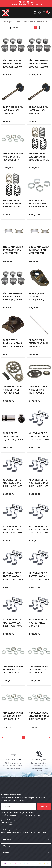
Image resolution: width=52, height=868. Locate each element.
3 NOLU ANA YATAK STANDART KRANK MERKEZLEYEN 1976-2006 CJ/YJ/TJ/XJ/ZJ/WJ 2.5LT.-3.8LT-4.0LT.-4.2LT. (13, 250)
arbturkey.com (20, 830)
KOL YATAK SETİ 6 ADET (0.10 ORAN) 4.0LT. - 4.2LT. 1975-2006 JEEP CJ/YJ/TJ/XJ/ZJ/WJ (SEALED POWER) (39, 576)
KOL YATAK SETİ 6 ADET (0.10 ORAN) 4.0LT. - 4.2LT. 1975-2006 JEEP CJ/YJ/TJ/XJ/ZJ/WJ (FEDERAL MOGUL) (13, 576)
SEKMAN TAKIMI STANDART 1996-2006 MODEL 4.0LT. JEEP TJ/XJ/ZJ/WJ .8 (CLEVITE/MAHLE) (13, 204)
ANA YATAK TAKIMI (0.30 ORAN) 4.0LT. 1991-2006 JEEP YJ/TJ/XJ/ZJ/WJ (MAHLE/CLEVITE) (39, 670)
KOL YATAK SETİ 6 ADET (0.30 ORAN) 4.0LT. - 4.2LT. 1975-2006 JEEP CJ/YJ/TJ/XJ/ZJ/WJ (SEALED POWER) (39, 437)
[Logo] (6, 13)
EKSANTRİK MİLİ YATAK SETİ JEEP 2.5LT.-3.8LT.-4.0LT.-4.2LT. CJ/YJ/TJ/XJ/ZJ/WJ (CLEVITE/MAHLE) (39, 204)
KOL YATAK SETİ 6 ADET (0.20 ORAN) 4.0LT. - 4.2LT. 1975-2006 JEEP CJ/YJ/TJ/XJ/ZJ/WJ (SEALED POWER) (13, 483)
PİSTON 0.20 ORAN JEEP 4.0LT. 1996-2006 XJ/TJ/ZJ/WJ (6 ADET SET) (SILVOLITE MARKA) (39, 64)
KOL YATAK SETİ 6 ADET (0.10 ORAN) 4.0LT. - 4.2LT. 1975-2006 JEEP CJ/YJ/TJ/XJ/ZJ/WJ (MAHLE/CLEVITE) (13, 623)
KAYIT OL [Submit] (44, 806)
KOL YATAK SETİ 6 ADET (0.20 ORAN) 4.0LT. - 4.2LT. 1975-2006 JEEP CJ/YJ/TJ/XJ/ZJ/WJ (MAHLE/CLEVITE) (13, 530)
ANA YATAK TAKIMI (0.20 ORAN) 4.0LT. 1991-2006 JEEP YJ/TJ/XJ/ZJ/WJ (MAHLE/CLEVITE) (13, 716)
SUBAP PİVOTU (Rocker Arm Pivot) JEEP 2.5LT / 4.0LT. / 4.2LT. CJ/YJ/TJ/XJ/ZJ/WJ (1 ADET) (13, 343)
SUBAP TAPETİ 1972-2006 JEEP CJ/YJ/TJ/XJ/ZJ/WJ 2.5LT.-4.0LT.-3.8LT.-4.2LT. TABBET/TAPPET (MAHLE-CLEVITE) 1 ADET (13, 437)
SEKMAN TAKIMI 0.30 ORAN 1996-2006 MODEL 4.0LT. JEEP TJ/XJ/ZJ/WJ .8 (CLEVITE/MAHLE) (39, 157)
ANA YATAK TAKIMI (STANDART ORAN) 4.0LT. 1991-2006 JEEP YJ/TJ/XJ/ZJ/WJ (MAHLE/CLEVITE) (39, 716)
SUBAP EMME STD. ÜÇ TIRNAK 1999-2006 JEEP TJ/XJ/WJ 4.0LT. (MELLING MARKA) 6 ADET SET (39, 110)
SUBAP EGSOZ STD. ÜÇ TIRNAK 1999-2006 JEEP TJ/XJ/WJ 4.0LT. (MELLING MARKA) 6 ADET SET (13, 110)
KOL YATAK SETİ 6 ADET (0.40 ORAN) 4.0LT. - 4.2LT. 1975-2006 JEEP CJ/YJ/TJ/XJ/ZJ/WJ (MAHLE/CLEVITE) (39, 530)
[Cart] (48, 13)
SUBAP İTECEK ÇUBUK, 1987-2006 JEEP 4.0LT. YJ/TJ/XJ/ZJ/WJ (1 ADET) (39, 343)
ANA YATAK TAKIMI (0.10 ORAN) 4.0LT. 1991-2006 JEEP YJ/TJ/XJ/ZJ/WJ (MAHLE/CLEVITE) (13, 157)
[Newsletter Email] (18, 806)
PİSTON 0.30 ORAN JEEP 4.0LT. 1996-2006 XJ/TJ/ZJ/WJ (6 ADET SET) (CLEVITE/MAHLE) (12, 297)
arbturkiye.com (33, 830)
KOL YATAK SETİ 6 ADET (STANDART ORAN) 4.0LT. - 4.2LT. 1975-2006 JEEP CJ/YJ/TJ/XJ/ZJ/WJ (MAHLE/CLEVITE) (39, 623)
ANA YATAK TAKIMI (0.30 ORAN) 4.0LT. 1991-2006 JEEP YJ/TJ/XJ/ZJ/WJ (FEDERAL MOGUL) (13, 670)
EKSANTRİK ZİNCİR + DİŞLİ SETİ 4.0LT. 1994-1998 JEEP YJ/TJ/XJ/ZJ (38, 390)
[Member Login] (44, 13)
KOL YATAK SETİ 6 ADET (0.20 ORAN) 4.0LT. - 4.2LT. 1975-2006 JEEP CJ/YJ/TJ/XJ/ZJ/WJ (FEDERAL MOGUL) (39, 483)
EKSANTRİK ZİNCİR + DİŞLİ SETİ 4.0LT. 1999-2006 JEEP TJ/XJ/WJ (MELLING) (13, 390)
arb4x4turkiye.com (7, 830)
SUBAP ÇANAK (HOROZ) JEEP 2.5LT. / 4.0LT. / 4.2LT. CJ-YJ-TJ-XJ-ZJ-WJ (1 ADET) (38, 297)
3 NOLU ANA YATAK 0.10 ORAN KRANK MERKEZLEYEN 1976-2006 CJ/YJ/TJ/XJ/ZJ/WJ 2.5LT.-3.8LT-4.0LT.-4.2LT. (39, 250)
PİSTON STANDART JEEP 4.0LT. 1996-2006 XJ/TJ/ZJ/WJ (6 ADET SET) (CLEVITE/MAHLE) (13, 64)
